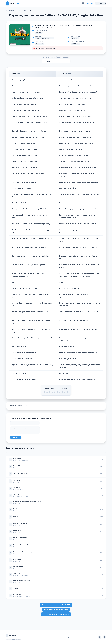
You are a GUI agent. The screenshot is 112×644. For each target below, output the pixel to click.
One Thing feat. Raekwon (22, 581)
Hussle (15, 516)
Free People (17, 559)
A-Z (92, 3)
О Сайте (44, 637)
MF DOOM (17, 482)
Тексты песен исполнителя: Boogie (56, 610)
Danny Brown (24, 461)
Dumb (15, 509)
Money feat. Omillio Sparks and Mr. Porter (27, 502)
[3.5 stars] (60, 392)
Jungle (15, 588)
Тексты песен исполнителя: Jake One (56, 614)
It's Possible (17, 595)
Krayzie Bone (33, 518)
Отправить (16, 437)
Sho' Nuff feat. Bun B (20, 523)
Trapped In (17, 487)
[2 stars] (52, 392)
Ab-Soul (17, 489)
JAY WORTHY (24, 10)
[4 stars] (62, 392)
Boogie (17, 468)
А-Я (88, 3)
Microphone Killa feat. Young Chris (25, 552)
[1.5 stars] (50, 392)
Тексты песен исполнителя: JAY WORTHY (56, 605)
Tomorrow (17, 573)
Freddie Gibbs (26, 575)
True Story (17, 495)
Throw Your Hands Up (20, 473)
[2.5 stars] (55, 392)
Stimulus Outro (18, 566)
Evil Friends (17, 459)
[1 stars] (47, 392)
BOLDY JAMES (19, 596)
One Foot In (17, 530)
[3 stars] (57, 392)
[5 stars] (68, 392)
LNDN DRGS (18, 518)
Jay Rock (17, 496)
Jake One (17, 461)
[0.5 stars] (45, 392)
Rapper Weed (18, 466)
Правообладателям (55, 637)
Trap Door (17, 480)
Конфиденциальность (71, 637)
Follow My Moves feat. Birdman (24, 545)
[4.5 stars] (65, 392)
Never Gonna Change (20, 538)
